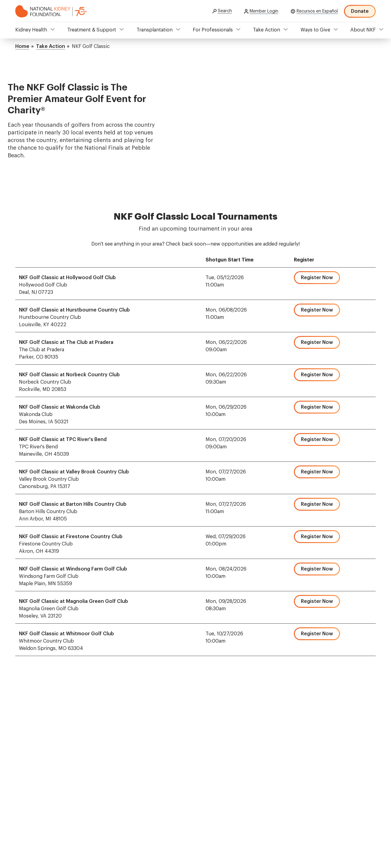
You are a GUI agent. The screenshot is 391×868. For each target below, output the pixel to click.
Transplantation (155, 30)
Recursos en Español (317, 11)
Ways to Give (315, 30)
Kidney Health (31, 30)
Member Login (264, 11)
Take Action (267, 30)
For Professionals (213, 30)
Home (22, 46)
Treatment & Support (92, 30)
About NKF (363, 30)
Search (225, 11)
